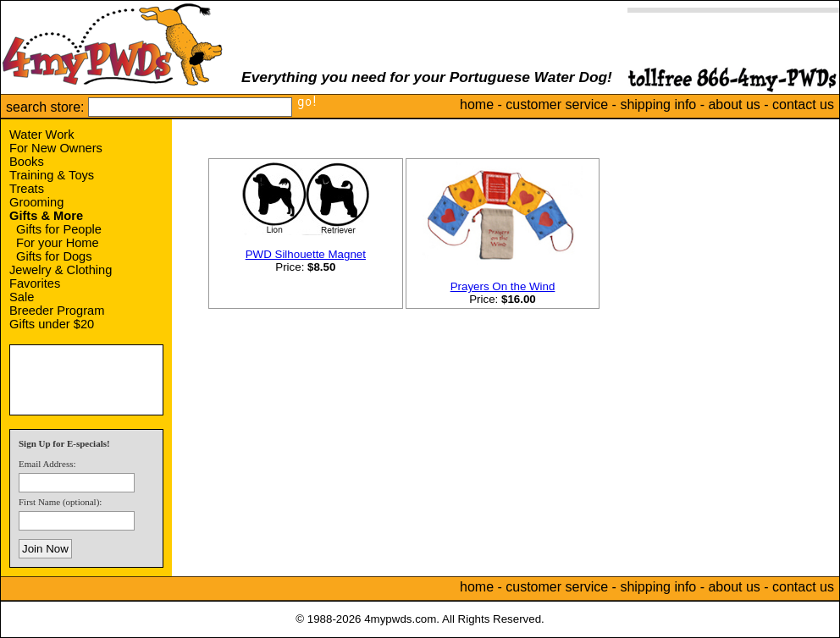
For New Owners (56, 148)
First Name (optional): (60, 502)
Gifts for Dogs (54, 256)
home (477, 104)
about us (734, 104)
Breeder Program (57, 311)
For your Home (58, 243)
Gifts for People (59, 229)
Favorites (35, 283)
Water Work (42, 135)
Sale (22, 297)
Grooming (36, 202)
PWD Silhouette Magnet (306, 254)
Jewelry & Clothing (61, 270)
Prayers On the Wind (503, 286)
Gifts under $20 (52, 324)
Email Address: (47, 464)
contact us (803, 104)
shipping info (658, 104)
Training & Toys (52, 175)
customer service (557, 104)
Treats (27, 189)
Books (27, 162)
